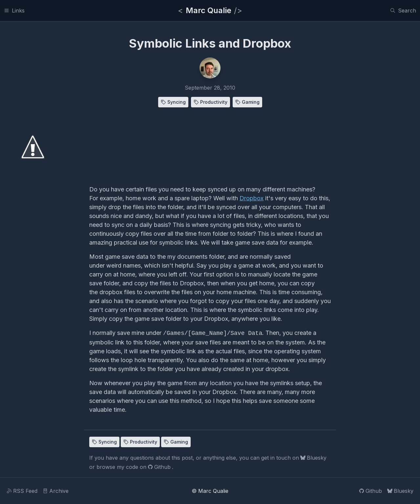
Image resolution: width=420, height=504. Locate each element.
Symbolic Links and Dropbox (210, 43)
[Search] (403, 11)
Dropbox (252, 198)
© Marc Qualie (210, 491)
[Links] (14, 11)
